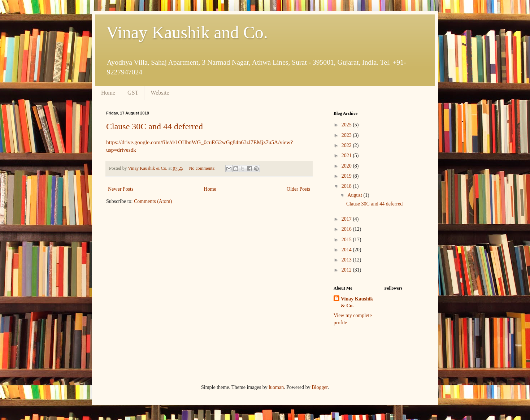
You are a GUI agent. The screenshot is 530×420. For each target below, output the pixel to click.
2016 (347, 229)
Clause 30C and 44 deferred (155, 126)
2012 (347, 270)
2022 (347, 145)
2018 (347, 186)
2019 (347, 176)
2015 (347, 240)
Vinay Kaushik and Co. (187, 32)
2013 (347, 260)
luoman (276, 387)
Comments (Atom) (153, 201)
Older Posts (298, 189)
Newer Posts (121, 189)
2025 (347, 125)
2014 (347, 250)
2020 (347, 166)
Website (160, 93)
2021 (347, 155)
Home (108, 93)
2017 (347, 219)
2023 (347, 135)
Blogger (320, 387)
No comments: (203, 168)
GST (133, 93)
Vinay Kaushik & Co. (357, 302)
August (355, 195)
